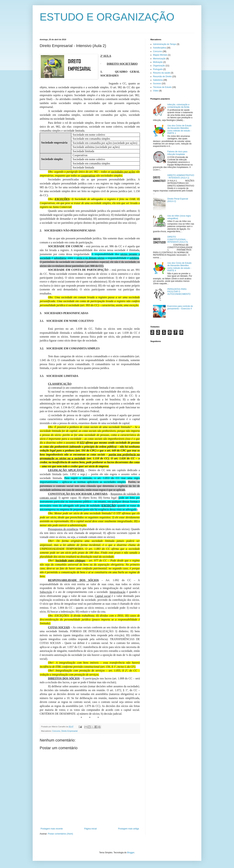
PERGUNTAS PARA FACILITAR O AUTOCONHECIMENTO (179, 292)
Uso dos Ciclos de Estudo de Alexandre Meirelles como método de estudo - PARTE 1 (179, 129)
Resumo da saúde (162, 73)
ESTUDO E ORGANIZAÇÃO (107, 17)
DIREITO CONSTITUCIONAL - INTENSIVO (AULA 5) (178, 239)
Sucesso (157, 84)
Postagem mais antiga (129, 829)
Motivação (158, 62)
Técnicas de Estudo (162, 87)
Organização (159, 66)
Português (158, 69)
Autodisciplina (160, 48)
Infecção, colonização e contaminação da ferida (178, 106)
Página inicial (90, 829)
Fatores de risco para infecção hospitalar (177, 153)
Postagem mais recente (52, 829)
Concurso (56, 731)
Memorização (159, 59)
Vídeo (156, 91)
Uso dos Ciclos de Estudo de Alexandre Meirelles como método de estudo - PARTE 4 (179, 267)
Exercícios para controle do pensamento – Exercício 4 (180, 307)
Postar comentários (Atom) (61, 834)
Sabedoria (158, 80)
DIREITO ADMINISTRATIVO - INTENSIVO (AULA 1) (181, 177)
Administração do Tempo (165, 44)
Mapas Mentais (160, 55)
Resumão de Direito (162, 77)
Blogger (131, 853)
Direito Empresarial (69, 731)
